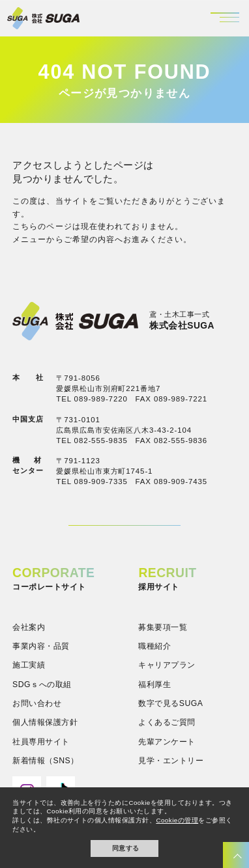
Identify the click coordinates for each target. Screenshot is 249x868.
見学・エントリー (171, 761)
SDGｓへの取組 (42, 685)
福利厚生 (154, 685)
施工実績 (29, 665)
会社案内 (29, 627)
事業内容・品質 (41, 646)
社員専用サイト (41, 742)
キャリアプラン (167, 665)
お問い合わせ (37, 703)
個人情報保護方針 (45, 722)
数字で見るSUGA (170, 703)
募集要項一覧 (163, 627)
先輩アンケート (167, 742)
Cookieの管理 (177, 820)
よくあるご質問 (167, 722)
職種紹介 (154, 646)
